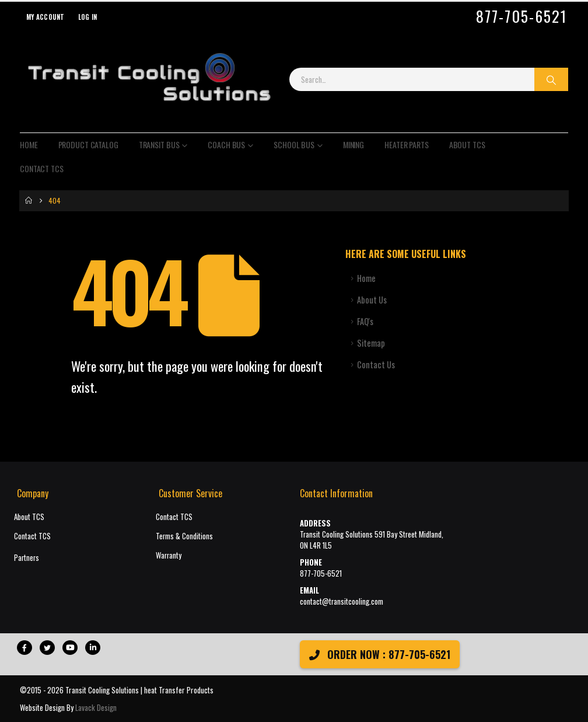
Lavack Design (96, 707)
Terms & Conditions (184, 536)
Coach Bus (226, 144)
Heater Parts (407, 144)
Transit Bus (159, 144)
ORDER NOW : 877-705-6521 (380, 654)
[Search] (551, 79)
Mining (353, 144)
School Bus (294, 144)
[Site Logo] (149, 79)
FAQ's (365, 321)
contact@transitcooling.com (342, 601)
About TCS (467, 144)
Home (29, 144)
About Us (372, 300)
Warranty (169, 555)
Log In (88, 17)
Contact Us (376, 365)
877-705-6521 (521, 16)
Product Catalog (88, 144)
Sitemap (371, 343)
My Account (45, 17)
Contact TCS (42, 168)
